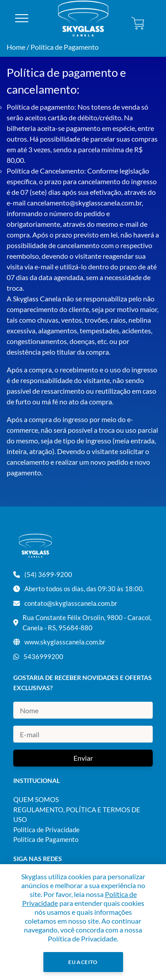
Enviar (83, 758)
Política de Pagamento (65, 47)
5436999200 (43, 656)
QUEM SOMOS (36, 799)
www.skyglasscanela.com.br (65, 642)
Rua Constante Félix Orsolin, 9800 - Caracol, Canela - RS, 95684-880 (87, 622)
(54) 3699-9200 (48, 574)
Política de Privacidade (46, 830)
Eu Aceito (83, 962)
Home (16, 47)
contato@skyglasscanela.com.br (71, 603)
